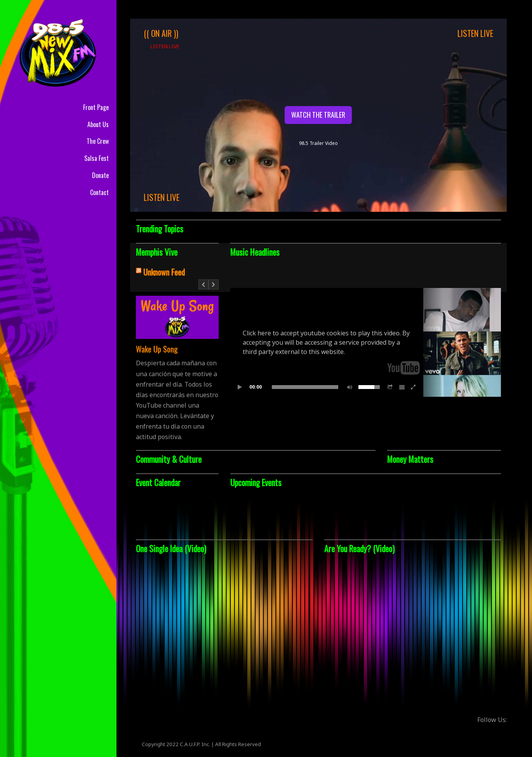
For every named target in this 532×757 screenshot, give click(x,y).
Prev (204, 288)
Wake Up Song (157, 349)
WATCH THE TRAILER (318, 115)
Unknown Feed (164, 272)
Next (214, 288)
